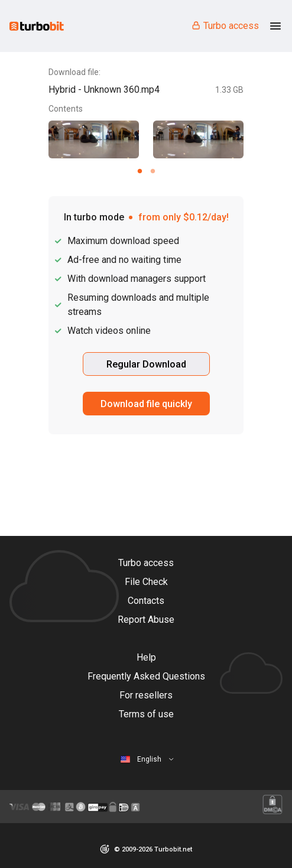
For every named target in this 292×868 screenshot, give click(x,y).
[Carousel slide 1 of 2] (139, 171)
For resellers (146, 695)
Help (146, 657)
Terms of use (146, 714)
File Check (146, 582)
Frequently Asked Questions (146, 676)
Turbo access (225, 26)
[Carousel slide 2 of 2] (153, 171)
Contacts (146, 601)
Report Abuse (146, 620)
